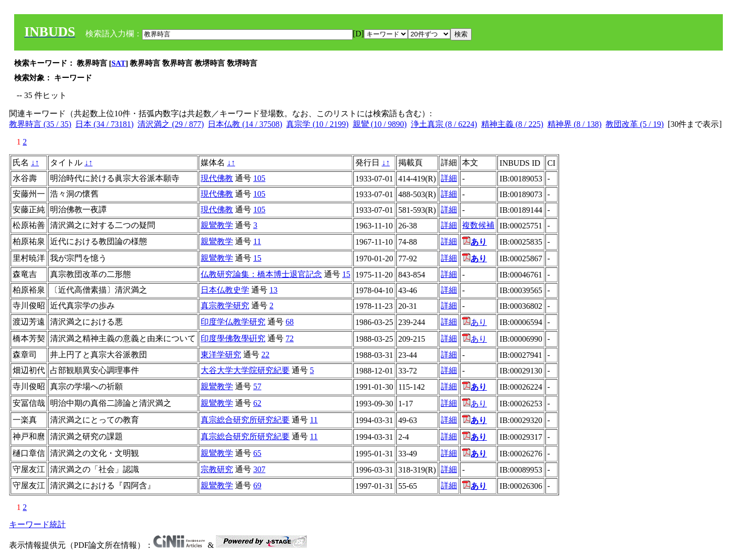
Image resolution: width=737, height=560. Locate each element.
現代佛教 (217, 178)
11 (257, 241)
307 (259, 469)
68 (290, 322)
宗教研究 (217, 469)
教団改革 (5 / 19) (635, 124)
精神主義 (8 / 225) (512, 124)
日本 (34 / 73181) (104, 124)
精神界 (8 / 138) (574, 124)
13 (273, 290)
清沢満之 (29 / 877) (171, 124)
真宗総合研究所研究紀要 (245, 420)
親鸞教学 (217, 225)
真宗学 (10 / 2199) (317, 124)
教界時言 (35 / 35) (40, 124)
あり (474, 322)
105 (259, 178)
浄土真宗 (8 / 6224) (444, 124)
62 (257, 403)
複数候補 (478, 225)
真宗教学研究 (225, 306)
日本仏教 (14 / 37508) (245, 124)
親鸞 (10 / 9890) (380, 124)
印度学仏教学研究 (233, 322)
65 (257, 453)
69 (257, 485)
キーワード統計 (37, 524)
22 (265, 355)
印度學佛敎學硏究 (233, 338)
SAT (119, 63)
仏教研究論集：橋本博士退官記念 (261, 274)
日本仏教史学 (225, 290)
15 (257, 258)
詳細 (449, 178)
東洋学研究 (221, 355)
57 (257, 386)
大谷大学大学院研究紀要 (245, 370)
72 (290, 338)
